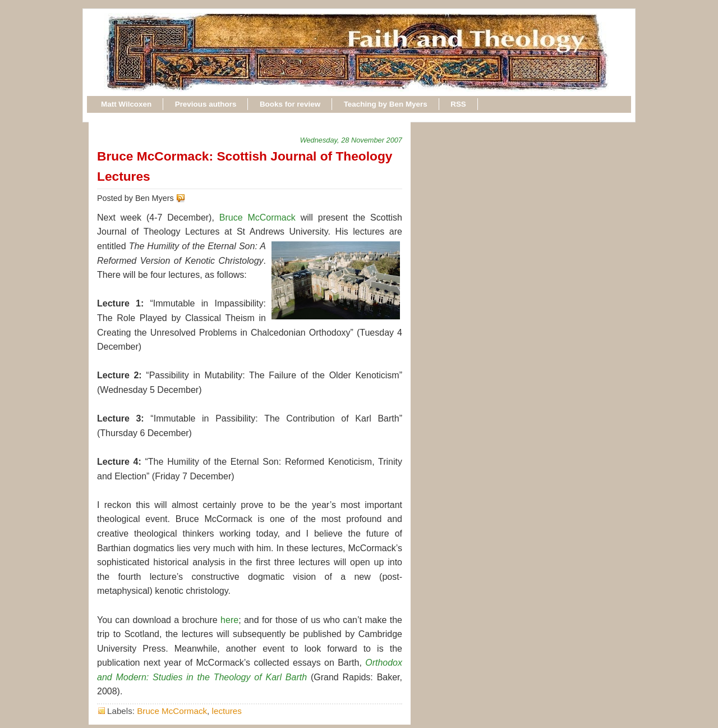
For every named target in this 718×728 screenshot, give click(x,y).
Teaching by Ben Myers (386, 104)
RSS (458, 104)
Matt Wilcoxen (126, 104)
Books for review (290, 104)
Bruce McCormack (257, 218)
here (229, 620)
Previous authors (206, 104)
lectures (227, 711)
